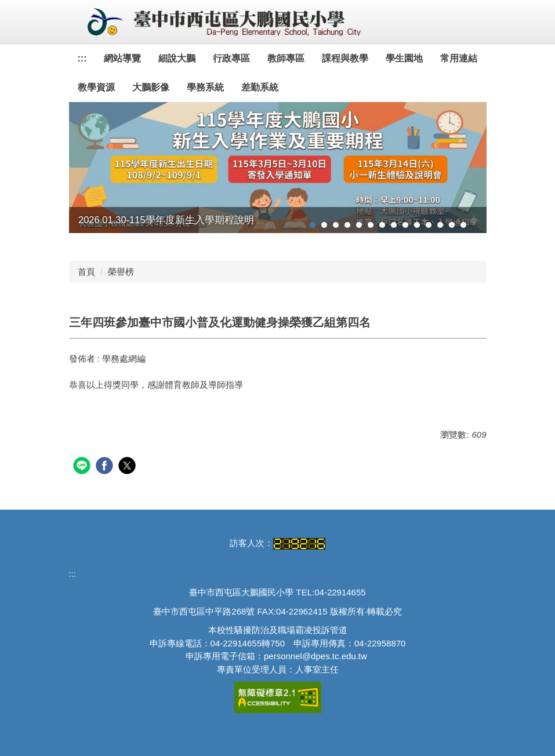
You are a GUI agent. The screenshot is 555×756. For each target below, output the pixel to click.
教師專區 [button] (286, 58)
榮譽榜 (121, 272)
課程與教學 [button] (345, 58)
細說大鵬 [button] (177, 58)
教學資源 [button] (96, 87)
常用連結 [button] (459, 58)
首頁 (86, 272)
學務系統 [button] (205, 87)
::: (82, 58)
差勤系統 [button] (260, 87)
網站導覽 (122, 58)
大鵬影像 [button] (151, 87)
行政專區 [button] (231, 58)
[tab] (313, 225)
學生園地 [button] (404, 58)
